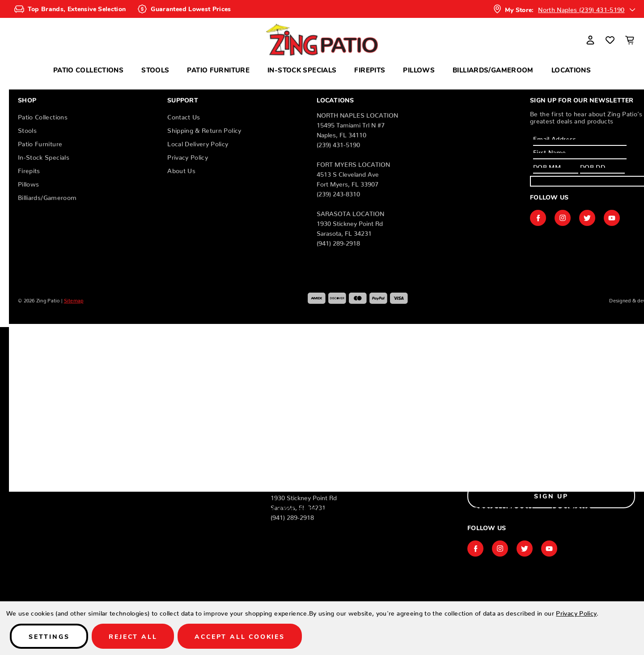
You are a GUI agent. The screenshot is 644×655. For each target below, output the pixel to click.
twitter (587, 218)
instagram (563, 218)
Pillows (419, 70)
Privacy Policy (188, 156)
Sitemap (74, 299)
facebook (538, 218)
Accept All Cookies (239, 636)
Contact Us (184, 115)
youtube (612, 218)
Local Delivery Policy (198, 142)
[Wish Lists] (610, 40)
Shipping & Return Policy (204, 129)
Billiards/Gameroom (493, 70)
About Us (181, 169)
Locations (571, 70)
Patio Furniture (218, 70)
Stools (155, 70)
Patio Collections (88, 70)
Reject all (133, 636)
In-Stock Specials (302, 70)
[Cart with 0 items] (630, 40)
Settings (49, 636)
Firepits (370, 70)
